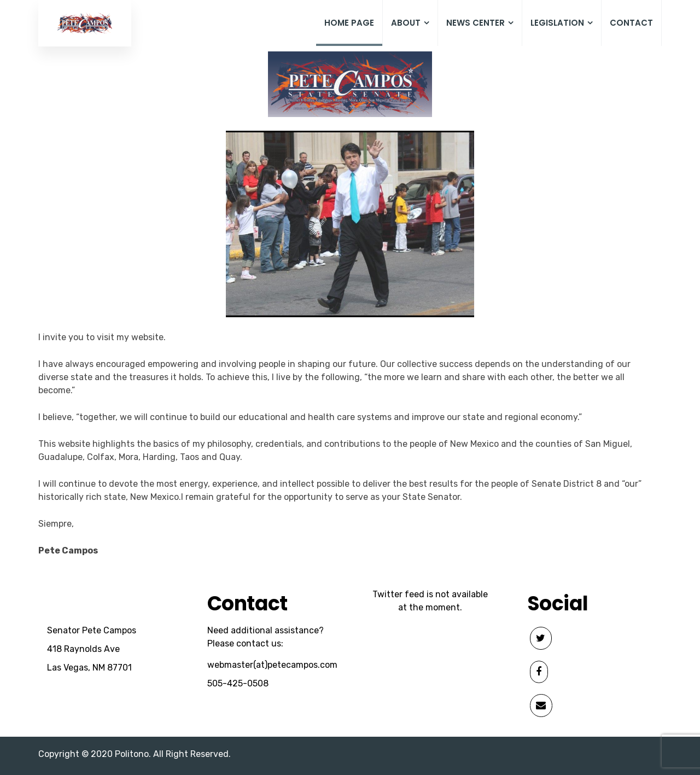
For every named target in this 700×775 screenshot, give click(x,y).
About (410, 23)
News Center (480, 23)
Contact (631, 23)
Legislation (562, 23)
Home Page (349, 23)
